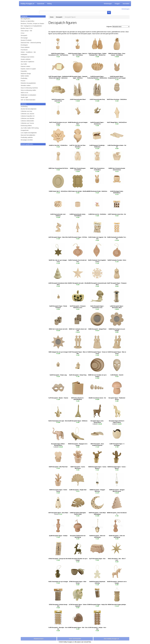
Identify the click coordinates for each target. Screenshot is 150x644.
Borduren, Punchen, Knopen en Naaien (32, 24)
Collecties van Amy (26, 111)
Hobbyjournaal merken (28, 57)
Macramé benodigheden (28, 135)
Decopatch (24, 35)
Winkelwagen (108, 4)
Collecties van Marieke (28, 118)
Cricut (23, 33)
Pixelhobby (24, 78)
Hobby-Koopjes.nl (27, 4)
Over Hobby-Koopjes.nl (111, 639)
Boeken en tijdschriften (28, 21)
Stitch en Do (24, 93)
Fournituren (24, 50)
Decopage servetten (27, 140)
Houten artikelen (26, 59)
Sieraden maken (26, 85)
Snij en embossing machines (29, 88)
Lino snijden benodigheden (29, 133)
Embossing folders (26, 126)
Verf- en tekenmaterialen (28, 100)
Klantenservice (39, 639)
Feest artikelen (25, 47)
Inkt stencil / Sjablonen (27, 62)
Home (52, 17)
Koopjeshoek (25, 130)
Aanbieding (24, 107)
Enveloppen (24, 45)
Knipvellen (24, 71)
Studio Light (24, 97)
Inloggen (117, 4)
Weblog (49, 4)
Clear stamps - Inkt (26, 31)
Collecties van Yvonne (27, 123)
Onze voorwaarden (75, 639)
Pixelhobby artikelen (27, 137)
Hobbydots (24, 54)
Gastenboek (41, 4)
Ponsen (23, 81)
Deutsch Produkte (26, 40)
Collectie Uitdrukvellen (27, 121)
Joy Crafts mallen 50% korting (30, 128)
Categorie (24, 16)
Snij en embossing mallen (28, 90)
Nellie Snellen (25, 76)
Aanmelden (126, 4)
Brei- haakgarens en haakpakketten (31, 26)
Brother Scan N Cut (27, 28)
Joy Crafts (24, 64)
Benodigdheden (25, 19)
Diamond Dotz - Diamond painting (31, 43)
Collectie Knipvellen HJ (28, 116)
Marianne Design (26, 74)
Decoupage (24, 38)
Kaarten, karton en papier (28, 69)
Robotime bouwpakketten (28, 83)
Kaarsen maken (25, 66)
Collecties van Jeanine (27, 114)
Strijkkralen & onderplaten (28, 95)
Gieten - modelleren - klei (28, 52)
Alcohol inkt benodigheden (29, 109)
